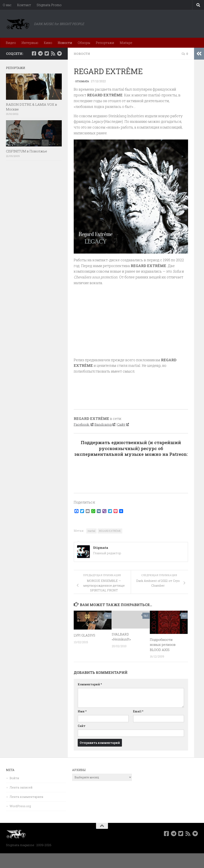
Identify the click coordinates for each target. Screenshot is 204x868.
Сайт (125, 424)
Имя (82, 711)
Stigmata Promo (49, 5)
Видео (11, 43)
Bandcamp (106, 424)
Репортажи (105, 43)
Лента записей (21, 787)
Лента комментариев (26, 797)
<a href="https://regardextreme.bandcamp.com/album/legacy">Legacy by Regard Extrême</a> (131, 390)
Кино (48, 43)
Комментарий (90, 684)
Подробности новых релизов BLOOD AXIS (163, 645)
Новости (65, 43)
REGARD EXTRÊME (110, 531)
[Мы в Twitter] (47, 53)
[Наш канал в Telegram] (40, 53)
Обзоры (84, 43)
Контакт (24, 5)
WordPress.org (20, 806)
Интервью (30, 43)
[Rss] (53, 53)
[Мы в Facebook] (34, 53)
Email (138, 711)
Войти (14, 778)
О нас (7, 5)
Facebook (84, 424)
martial (91, 531)
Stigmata (83, 81)
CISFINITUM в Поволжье (26, 151)
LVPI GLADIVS (85, 635)
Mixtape (126, 43)
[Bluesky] (59, 53)
